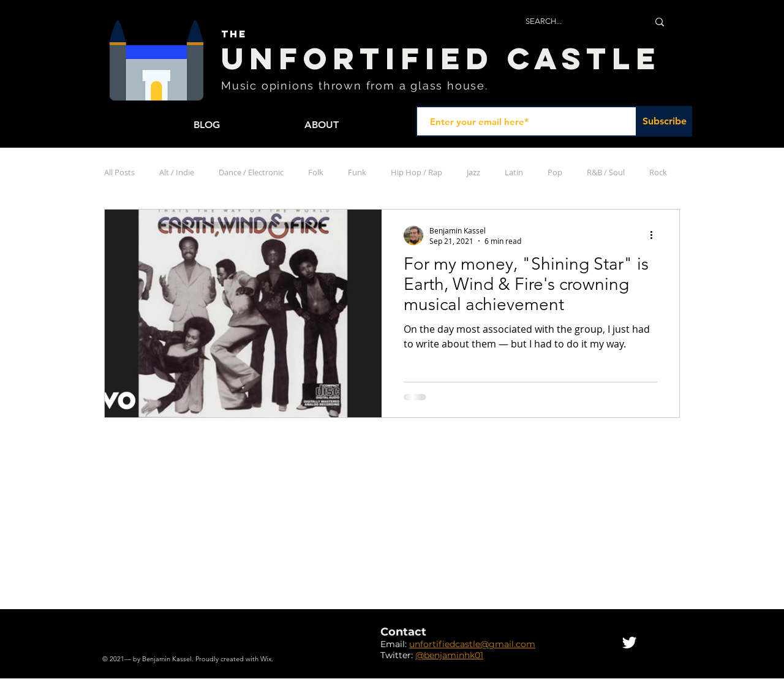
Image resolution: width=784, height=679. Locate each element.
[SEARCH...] (578, 22)
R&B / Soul (606, 172)
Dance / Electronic (251, 172)
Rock (658, 172)
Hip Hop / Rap (417, 172)
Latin (514, 172)
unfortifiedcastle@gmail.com (472, 644)
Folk (316, 172)
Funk (357, 172)
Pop (555, 172)
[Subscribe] (665, 121)
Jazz (473, 172)
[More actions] (655, 235)
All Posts (119, 172)
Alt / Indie (177, 172)
